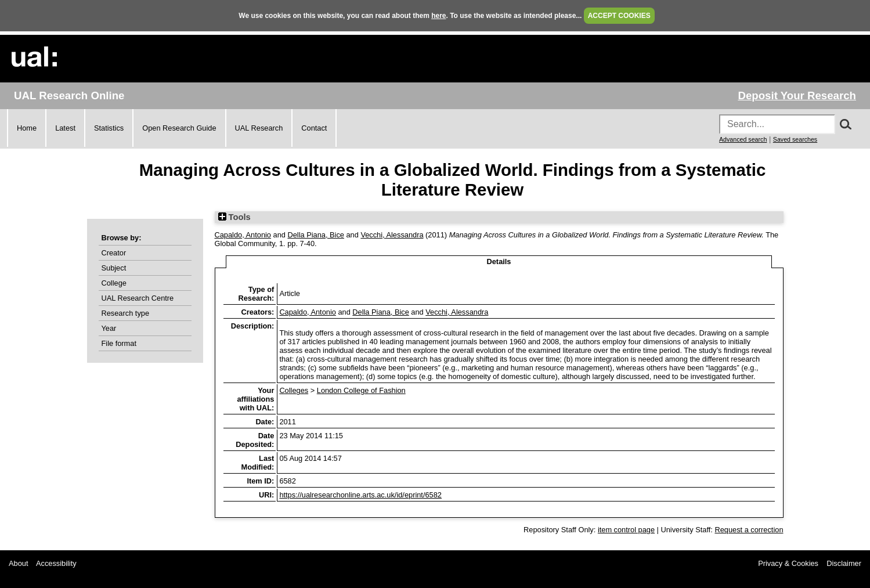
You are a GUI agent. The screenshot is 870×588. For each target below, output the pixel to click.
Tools (234, 217)
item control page (626, 530)
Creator (114, 253)
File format (119, 343)
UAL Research (259, 128)
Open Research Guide (179, 128)
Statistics (109, 128)
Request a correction (749, 530)
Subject (114, 268)
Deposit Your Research (797, 95)
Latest (65, 128)
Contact (314, 128)
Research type (126, 313)
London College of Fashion (361, 390)
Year (109, 328)
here (438, 16)
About (18, 563)
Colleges (294, 390)
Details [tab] (499, 261)
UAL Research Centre (138, 298)
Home (27, 128)
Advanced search (743, 139)
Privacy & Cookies (788, 563)
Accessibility (56, 563)
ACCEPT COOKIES (619, 16)
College (114, 283)
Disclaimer (844, 563)
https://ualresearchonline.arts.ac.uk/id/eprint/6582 (360, 495)
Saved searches (795, 139)
